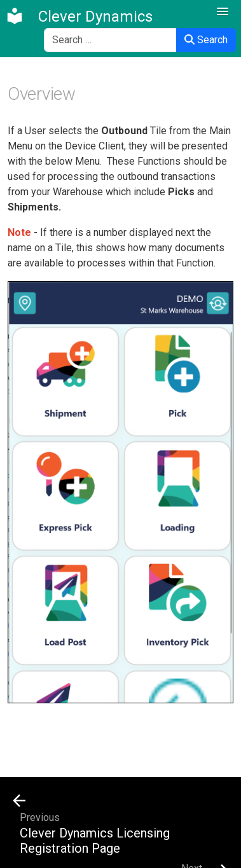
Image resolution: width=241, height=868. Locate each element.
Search (206, 40)
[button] (223, 12)
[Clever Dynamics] (79, 17)
